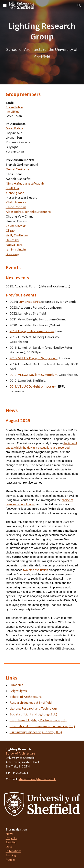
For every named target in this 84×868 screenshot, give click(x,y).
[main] (42, 42)
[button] (5, 5)
